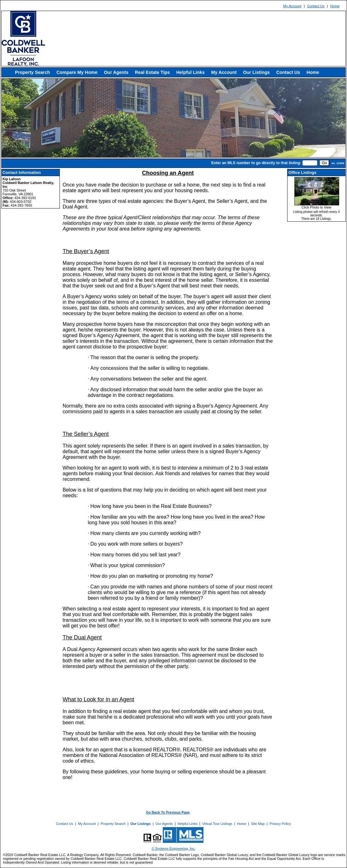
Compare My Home (77, 72)
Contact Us (316, 6)
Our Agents (116, 72)
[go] (324, 163)
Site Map (258, 824)
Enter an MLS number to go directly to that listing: (256, 163)
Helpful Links (191, 72)
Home (335, 6)
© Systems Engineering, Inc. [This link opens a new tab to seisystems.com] (174, 849)
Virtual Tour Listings (217, 824)
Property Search (33, 72)
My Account (292, 6)
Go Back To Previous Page (168, 812)
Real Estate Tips (152, 72)
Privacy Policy (280, 824)
